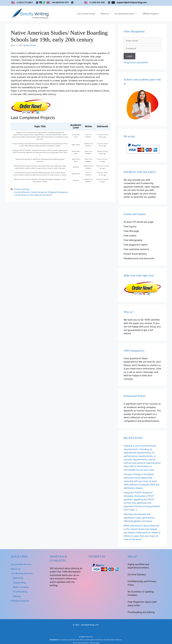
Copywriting (19, 582)
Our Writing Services (127, 14)
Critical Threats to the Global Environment (33, 195)
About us (105, 14)
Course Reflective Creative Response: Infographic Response (41, 192)
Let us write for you (86, 14)
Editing (17, 596)
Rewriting (18, 578)
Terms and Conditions (80, 643)
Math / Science (21, 587)
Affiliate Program (151, 14)
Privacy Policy (95, 643)
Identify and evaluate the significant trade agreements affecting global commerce (139, 518)
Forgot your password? (136, 62)
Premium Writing (22, 189)
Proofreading (20, 592)
